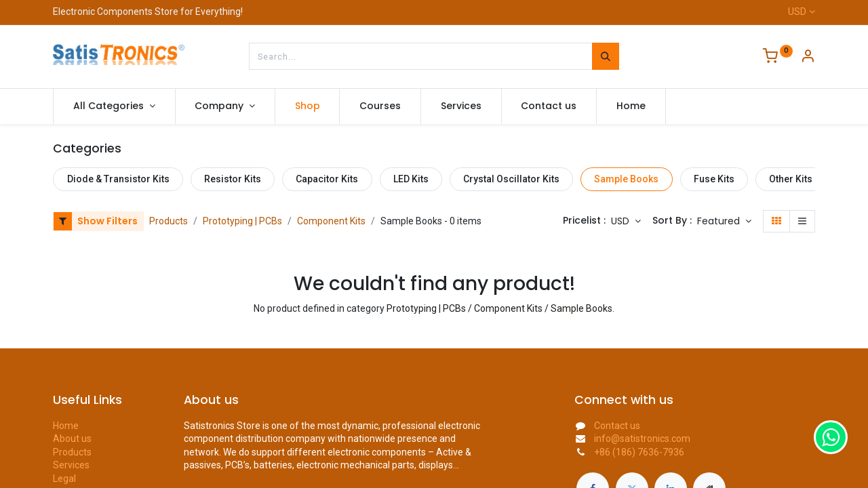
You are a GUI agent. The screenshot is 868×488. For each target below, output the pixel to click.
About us (72, 439)
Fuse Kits (714, 179)
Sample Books (626, 179)
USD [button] (622, 221)
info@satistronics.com (642, 439)
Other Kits (791, 179)
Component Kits (331, 221)
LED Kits (411, 179)
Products (169, 221)
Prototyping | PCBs (242, 221)
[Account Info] (808, 58)
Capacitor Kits (327, 179)
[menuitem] (308, 106)
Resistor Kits (233, 179)
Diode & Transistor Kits (118, 179)
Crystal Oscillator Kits (511, 179)
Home (66, 426)
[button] (724, 222)
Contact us (617, 426)
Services (71, 465)
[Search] (606, 56)
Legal (64, 479)
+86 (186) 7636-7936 (639, 452)
